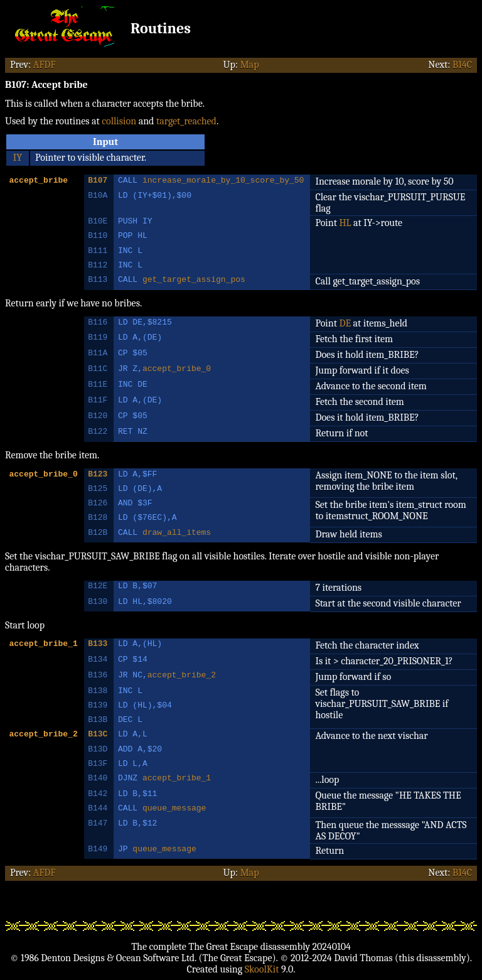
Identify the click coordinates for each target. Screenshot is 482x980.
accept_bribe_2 (182, 676)
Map (249, 65)
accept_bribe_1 (177, 779)
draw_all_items (177, 534)
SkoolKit (262, 969)
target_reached (186, 121)
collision (119, 121)
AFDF (45, 65)
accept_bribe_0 (177, 370)
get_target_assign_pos (194, 281)
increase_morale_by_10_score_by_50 (223, 181)
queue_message (174, 809)
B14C (462, 65)
